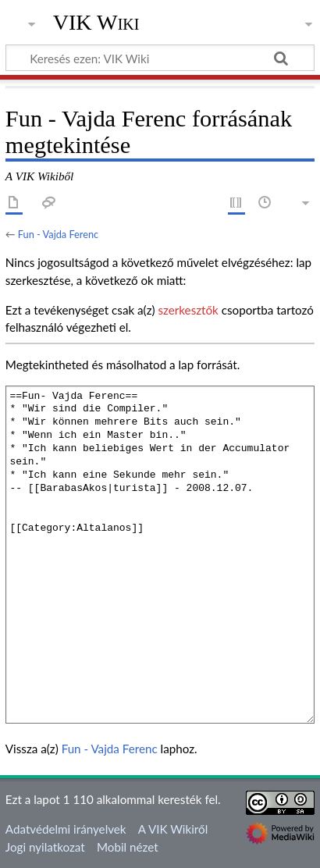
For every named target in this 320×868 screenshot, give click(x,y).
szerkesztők (188, 310)
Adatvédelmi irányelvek (66, 829)
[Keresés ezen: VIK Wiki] (160, 58)
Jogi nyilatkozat (45, 847)
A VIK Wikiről (173, 829)
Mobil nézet (128, 847)
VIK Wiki (96, 23)
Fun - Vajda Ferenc (58, 234)
